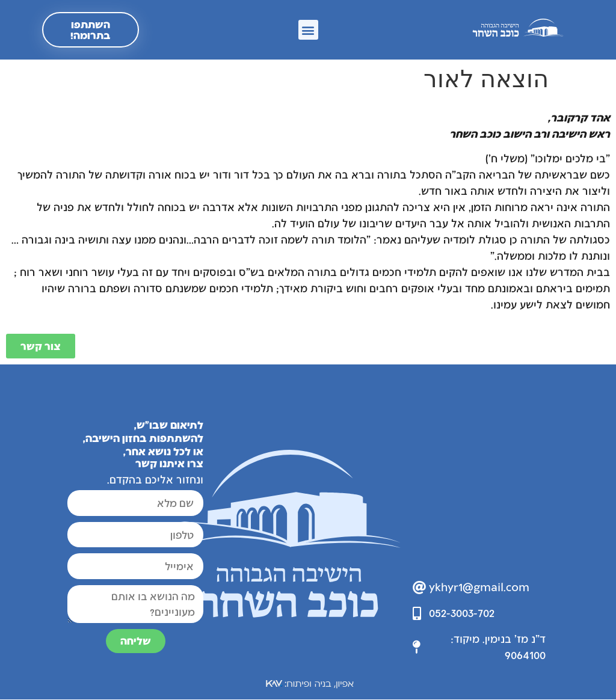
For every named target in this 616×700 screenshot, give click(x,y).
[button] (308, 30)
